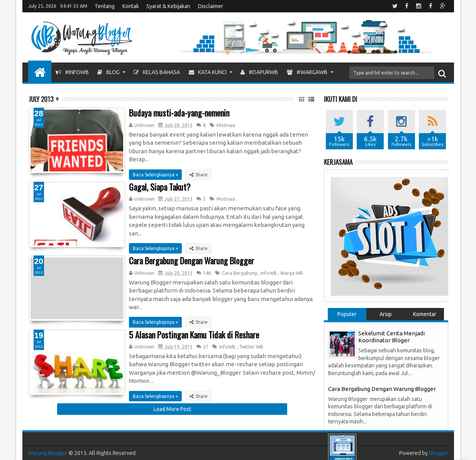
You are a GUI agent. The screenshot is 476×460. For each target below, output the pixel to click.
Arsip (386, 314)
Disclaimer (211, 6)
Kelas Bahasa (157, 72)
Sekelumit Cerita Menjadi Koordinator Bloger (391, 337)
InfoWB (269, 273)
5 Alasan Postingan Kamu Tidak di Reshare (194, 335)
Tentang (105, 6)
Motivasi (226, 125)
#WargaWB (307, 72)
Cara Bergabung (240, 273)
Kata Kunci (208, 72)
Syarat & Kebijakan (168, 6)
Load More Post (172, 409)
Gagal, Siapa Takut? (160, 187)
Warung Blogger (48, 453)
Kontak (131, 6)
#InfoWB (72, 72)
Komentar (425, 314)
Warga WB (292, 273)
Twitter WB (251, 347)
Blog (108, 72)
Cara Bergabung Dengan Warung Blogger (191, 260)
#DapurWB (259, 72)
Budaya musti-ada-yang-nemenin (179, 113)
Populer (347, 314)
